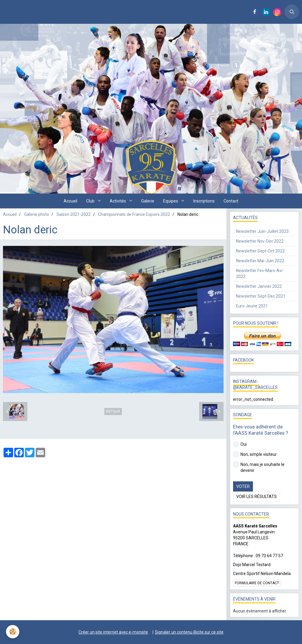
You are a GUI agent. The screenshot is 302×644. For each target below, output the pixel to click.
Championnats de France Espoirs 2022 (134, 214)
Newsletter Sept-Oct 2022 (260, 251)
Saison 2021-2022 (74, 214)
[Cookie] (13, 632)
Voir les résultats (257, 497)
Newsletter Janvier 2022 (259, 286)
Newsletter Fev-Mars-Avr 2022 (259, 274)
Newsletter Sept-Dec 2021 (261, 296)
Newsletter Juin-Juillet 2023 (262, 231)
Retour (113, 411)
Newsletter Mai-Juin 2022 (260, 261)
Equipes (171, 201)
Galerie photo (37, 214)
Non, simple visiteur (255, 454)
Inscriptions (204, 201)
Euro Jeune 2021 (252, 306)
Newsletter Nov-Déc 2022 (260, 241)
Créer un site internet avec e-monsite (113, 632)
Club (91, 201)
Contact (231, 201)
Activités (118, 201)
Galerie (148, 201)
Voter (243, 486)
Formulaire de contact (257, 583)
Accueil (70, 201)
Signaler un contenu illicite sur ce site (189, 632)
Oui (240, 444)
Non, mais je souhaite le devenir (259, 467)
